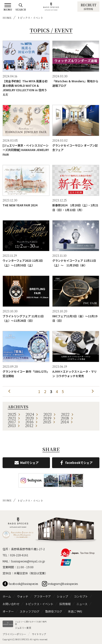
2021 (14, 418)
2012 (31, 426)
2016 (32, 422)
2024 (32, 414)
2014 (67, 422)
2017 (14, 422)
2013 (14, 426)
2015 (49, 422)
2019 (49, 418)
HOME (7, 18)
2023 (50, 414)
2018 (67, 418)
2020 (32, 418)
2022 (67, 414)
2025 (14, 414)
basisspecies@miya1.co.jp (28, 561)
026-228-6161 (19, 555)
